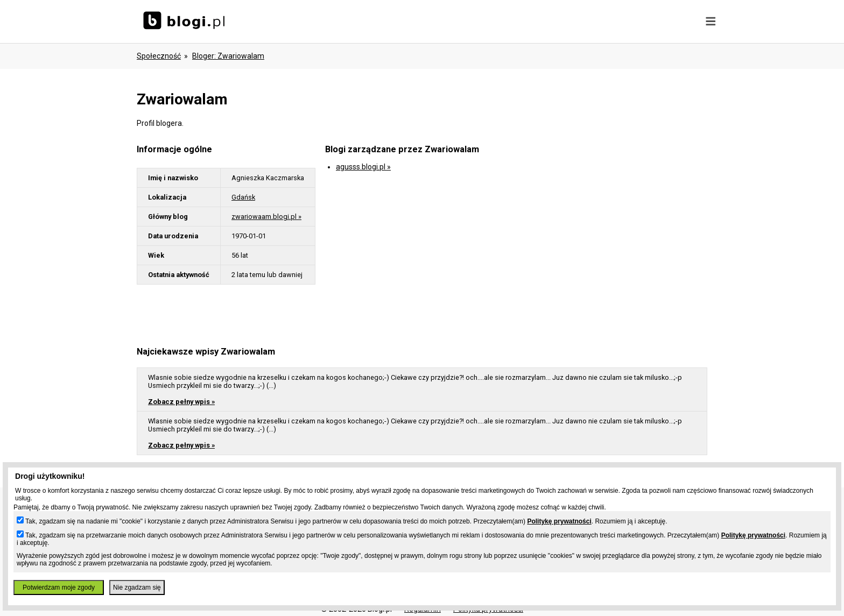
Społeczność (159, 56)
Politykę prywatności (559, 521)
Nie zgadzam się (137, 587)
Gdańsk (243, 197)
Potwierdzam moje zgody (59, 587)
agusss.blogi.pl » (363, 167)
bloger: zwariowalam (228, 56)
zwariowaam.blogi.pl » (266, 217)
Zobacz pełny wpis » (181, 402)
